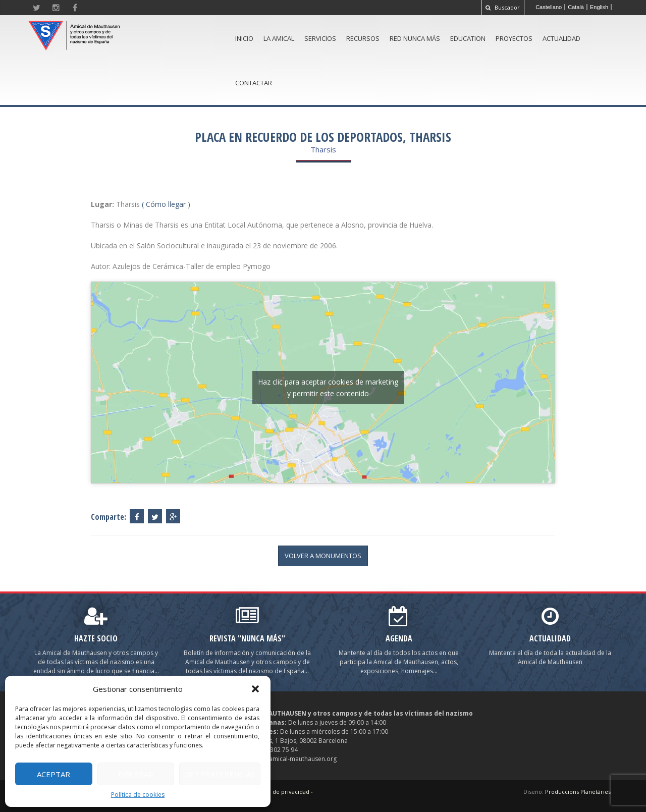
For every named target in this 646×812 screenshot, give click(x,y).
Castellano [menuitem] (549, 7)
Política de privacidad (280, 792)
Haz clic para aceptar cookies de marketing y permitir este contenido (328, 388)
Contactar (254, 83)
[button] (255, 689)
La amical (279, 38)
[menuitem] (549, 7)
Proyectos (514, 38)
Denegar (136, 774)
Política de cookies (138, 795)
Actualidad (561, 38)
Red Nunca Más (415, 38)
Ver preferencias (220, 774)
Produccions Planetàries (578, 792)
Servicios (320, 38)
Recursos (363, 38)
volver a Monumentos (323, 556)
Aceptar (53, 774)
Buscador (503, 7)
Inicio (244, 38)
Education (468, 38)
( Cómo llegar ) (166, 204)
